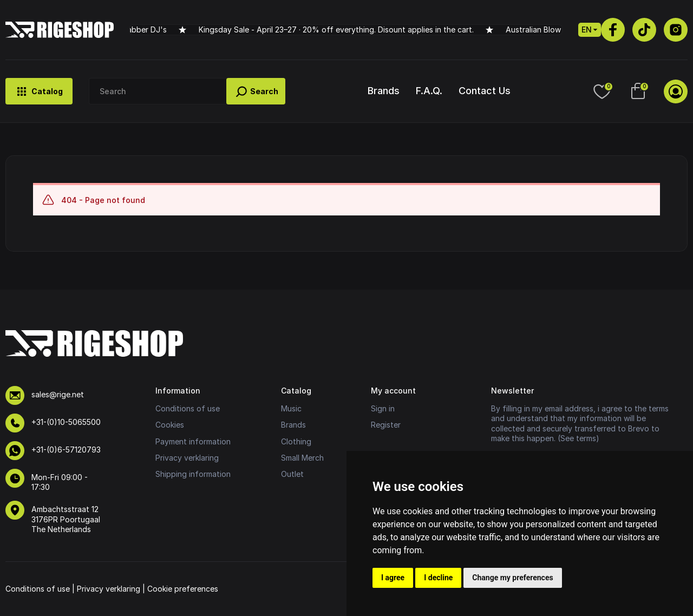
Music (291, 408)
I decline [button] (438, 578)
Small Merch (302, 458)
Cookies (170, 425)
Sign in (383, 408)
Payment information (193, 441)
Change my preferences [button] (512, 578)
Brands (384, 91)
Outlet (292, 474)
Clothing (296, 441)
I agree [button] (393, 578)
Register (386, 425)
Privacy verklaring (187, 458)
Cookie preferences (183, 589)
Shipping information (193, 474)
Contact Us (485, 91)
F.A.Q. (429, 91)
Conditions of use (188, 408)
